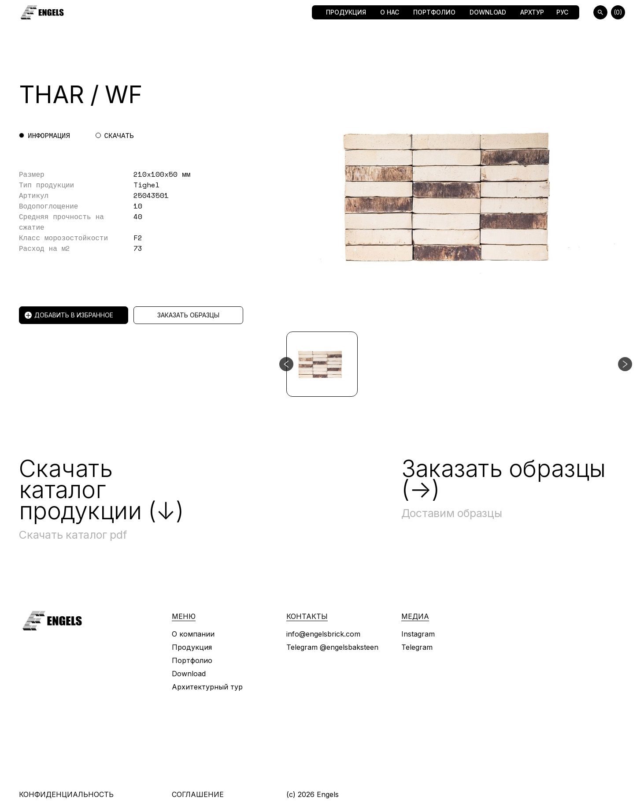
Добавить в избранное (69, 315)
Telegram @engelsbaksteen (332, 647)
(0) (618, 12)
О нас (390, 12)
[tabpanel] (150, 211)
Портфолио (434, 12)
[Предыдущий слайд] (286, 364)
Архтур (532, 12)
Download (488, 12)
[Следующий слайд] (625, 364)
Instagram (418, 634)
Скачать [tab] (119, 135)
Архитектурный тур (207, 687)
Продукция (346, 12)
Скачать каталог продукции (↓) (101, 490)
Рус (562, 12)
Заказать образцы (188, 315)
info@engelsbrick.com (323, 634)
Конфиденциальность (66, 794)
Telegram (417, 647)
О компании (193, 634)
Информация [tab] (49, 135)
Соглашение (198, 794)
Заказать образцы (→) (503, 479)
